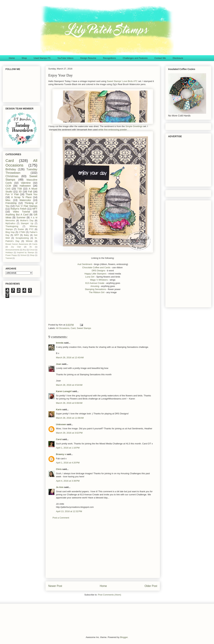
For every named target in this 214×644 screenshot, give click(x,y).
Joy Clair (16, 247)
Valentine (26, 183)
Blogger (124, 637)
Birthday (11, 169)
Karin (59, 409)
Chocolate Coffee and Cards (96, 267)
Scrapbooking (22, 238)
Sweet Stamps (84, 328)
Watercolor (25, 200)
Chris (59, 469)
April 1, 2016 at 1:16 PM (68, 448)
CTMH (22, 232)
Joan (59, 364)
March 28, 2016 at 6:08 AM (69, 403)
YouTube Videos (65, 58)
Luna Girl (90, 277)
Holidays (9, 252)
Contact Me (160, 58)
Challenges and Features (135, 58)
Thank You (31, 194)
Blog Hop (10, 232)
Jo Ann (60, 487)
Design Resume (88, 58)
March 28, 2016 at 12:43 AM (70, 358)
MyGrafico (10, 223)
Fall (30, 192)
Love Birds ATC (130, 81)
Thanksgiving (12, 226)
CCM (8, 186)
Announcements (12, 250)
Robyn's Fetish (19, 209)
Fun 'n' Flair (12, 194)
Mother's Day (27, 221)
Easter (21, 229)
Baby (26, 235)
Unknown (61, 424)
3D (20, 192)
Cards (35, 244)
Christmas (12, 176)
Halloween (25, 186)
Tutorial (9, 258)
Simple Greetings (134, 126)
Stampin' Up (27, 223)
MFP (17, 235)
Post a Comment (61, 518)
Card (73, 328)
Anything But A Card (17, 215)
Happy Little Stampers (95, 274)
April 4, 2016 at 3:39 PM (68, 481)
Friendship (11, 203)
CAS (8, 189)
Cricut (32, 250)
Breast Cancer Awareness (17, 244)
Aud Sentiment (85, 264)
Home (12, 58)
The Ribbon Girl (97, 292)
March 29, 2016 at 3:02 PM (69, 433)
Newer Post (55, 586)
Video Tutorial (21, 212)
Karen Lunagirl (64, 391)
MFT (35, 209)
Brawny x (61, 454)
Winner (29, 241)
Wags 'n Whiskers (99, 280)
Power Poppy (11, 255)
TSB (20, 189)
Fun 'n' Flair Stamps (26, 206)
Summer (21, 217)
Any (24, 250)
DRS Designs (98, 271)
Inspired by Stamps (26, 252)
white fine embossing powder (113, 130)
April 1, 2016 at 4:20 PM (68, 463)
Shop (24, 58)
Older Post (151, 586)
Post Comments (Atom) (109, 595)
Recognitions (109, 58)
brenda (60, 343)
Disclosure (178, 58)
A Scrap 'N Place (21, 197)
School (23, 255)
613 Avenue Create (95, 283)
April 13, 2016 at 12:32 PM (69, 511)
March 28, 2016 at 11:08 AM (70, 418)
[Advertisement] (111, 311)
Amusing (95, 286)
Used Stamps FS (42, 58)
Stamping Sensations (96, 289)
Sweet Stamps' (114, 81)
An (31, 247)
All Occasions (63, 328)
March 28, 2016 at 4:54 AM (69, 385)
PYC (31, 229)
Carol (59, 439)
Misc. (8, 200)
